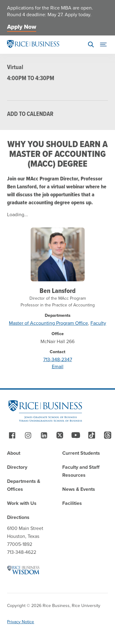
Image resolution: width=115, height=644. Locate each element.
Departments (58, 316)
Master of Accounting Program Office (48, 323)
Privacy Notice (21, 622)
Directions (18, 517)
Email (58, 366)
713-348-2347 (58, 359)
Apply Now (22, 27)
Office (58, 334)
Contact (57, 352)
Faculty (98, 323)
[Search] (91, 45)
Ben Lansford (57, 291)
